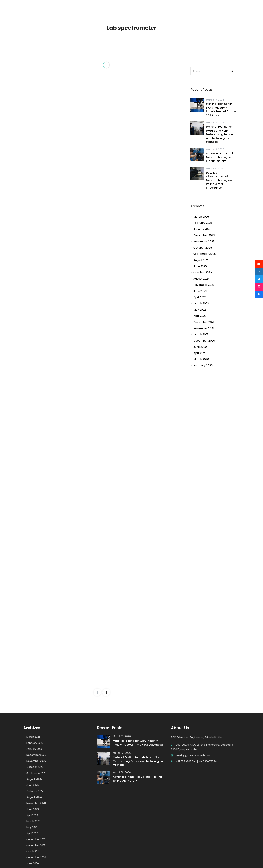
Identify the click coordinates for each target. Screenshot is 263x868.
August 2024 (202, 279)
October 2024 (203, 272)
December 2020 (204, 341)
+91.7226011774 (208, 721)
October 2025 (203, 248)
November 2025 (204, 242)
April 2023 (200, 297)
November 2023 (204, 285)
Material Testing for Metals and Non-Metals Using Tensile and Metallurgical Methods (219, 134)
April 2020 (200, 353)
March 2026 (201, 217)
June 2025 (200, 266)
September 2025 (205, 254)
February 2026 (203, 223)
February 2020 (203, 365)
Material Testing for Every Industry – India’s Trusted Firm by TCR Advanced (221, 109)
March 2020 (201, 359)
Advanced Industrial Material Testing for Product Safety (220, 157)
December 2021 (204, 322)
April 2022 (200, 316)
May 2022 (200, 310)
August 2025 (201, 260)
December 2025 (204, 235)
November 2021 (204, 328)
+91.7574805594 (186, 721)
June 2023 (200, 291)
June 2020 (200, 347)
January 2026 (202, 229)
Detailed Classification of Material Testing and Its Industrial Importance (220, 180)
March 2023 (201, 303)
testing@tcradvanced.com (193, 715)
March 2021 (201, 334)
